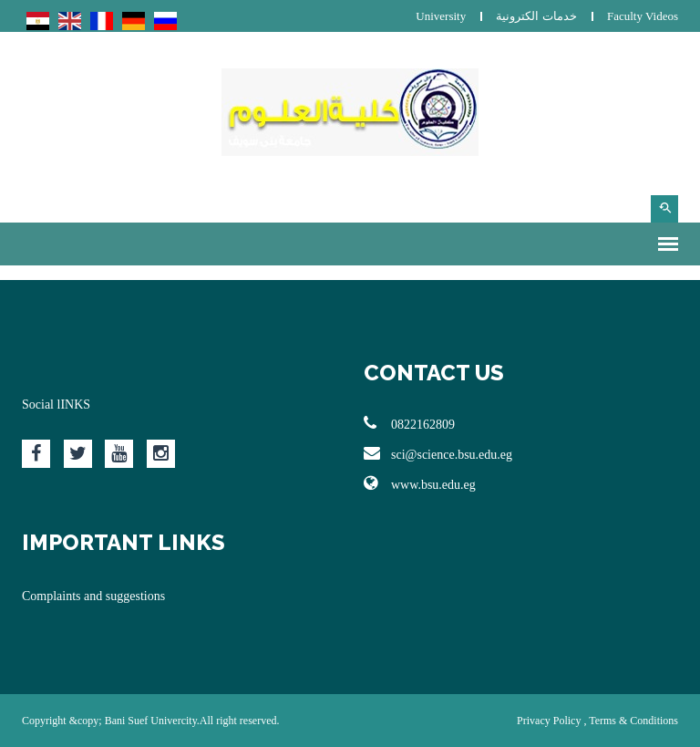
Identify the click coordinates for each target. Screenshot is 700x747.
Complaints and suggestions (93, 596)
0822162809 (409, 423)
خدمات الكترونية (536, 16)
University (441, 16)
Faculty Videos (643, 16)
